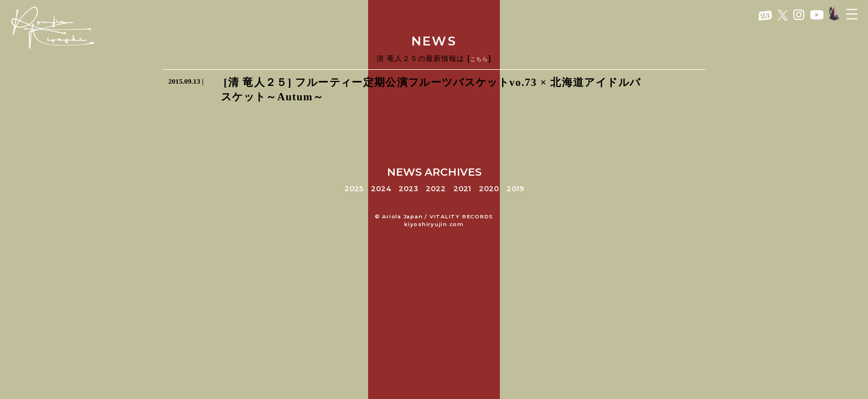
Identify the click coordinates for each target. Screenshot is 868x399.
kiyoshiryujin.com (434, 224)
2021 (462, 189)
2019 (515, 189)
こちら (479, 59)
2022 (436, 189)
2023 (408, 189)
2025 (354, 189)
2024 (381, 189)
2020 (489, 189)
